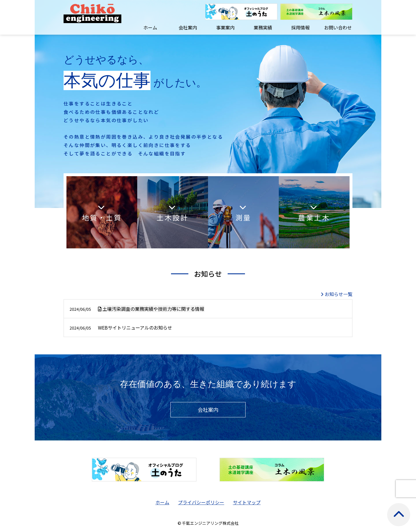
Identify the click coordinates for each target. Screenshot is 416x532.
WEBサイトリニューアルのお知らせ (121, 328)
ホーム (150, 27)
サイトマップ (247, 502)
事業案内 (225, 27)
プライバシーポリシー (201, 502)
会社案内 (188, 27)
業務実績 (263, 27)
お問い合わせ (338, 27)
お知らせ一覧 (339, 294)
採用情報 (300, 27)
